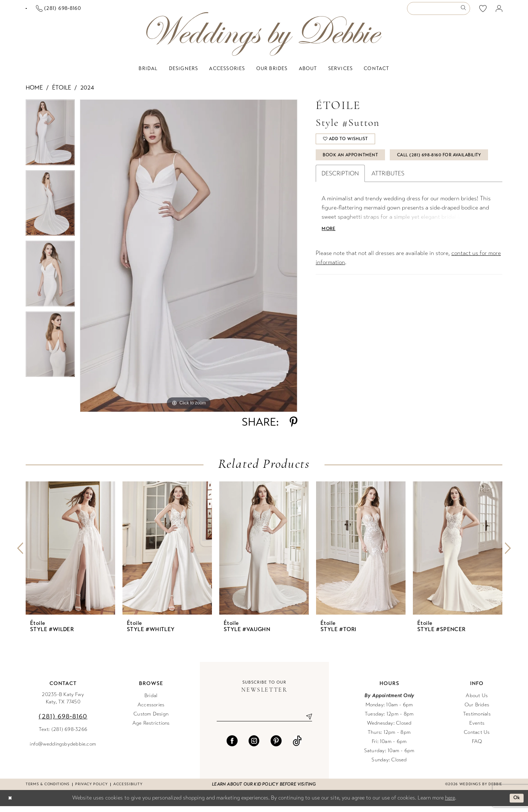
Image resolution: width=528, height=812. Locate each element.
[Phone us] (129, 12)
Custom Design (151, 720)
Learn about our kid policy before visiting (264, 790)
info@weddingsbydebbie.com (63, 750)
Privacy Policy (91, 790)
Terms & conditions (47, 790)
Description (340, 202)
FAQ (477, 747)
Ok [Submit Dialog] (516, 804)
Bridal (151, 701)
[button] (499, 12)
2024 (87, 93)
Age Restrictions (151, 729)
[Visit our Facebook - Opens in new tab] (232, 748)
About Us (477, 701)
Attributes (388, 202)
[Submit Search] (465, 12)
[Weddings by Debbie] (264, 40)
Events (477, 729)
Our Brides (477, 711)
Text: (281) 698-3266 (63, 735)
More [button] (330, 259)
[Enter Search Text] (439, 12)
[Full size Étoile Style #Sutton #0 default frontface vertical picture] (189, 262)
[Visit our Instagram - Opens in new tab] (254, 748)
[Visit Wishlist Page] (483, 11)
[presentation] (70, 554)
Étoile (62, 93)
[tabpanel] (50, 141)
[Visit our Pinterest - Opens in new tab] (276, 748)
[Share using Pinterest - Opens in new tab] (294, 428)
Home (34, 93)
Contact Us (477, 738)
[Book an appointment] (62, 11)
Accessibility (128, 790)
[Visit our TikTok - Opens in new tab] (297, 748)
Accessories (151, 711)
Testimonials (477, 720)
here (450, 804)
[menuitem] (62, 11)
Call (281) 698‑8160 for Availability (371, 183)
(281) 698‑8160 (63, 722)
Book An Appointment (354, 165)
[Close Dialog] (11, 804)
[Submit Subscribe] (306, 723)
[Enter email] (264, 723)
